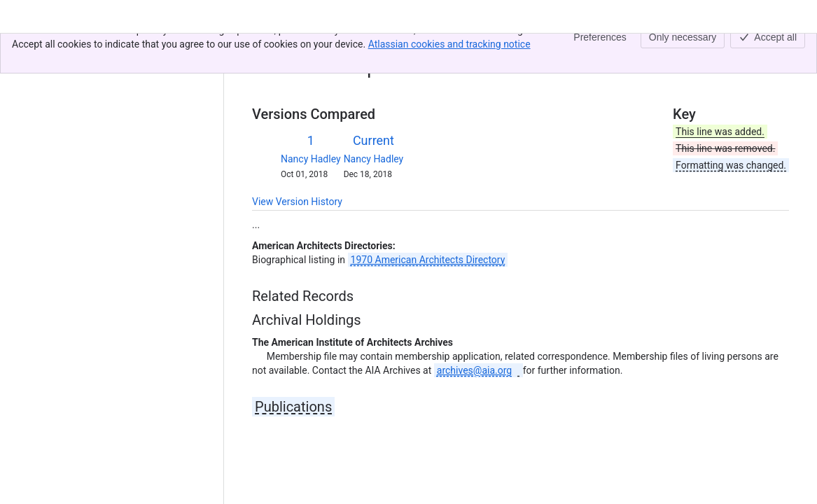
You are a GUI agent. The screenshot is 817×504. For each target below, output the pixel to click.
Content (269, 48)
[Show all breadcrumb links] (300, 48)
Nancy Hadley (311, 159)
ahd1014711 (343, 48)
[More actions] (776, 52)
